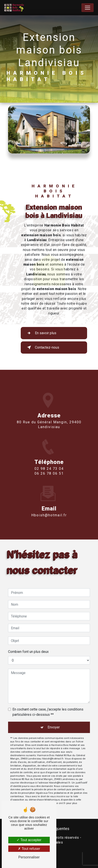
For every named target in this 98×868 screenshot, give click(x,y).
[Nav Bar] (88, 8)
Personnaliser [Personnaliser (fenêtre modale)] (29, 857)
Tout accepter (29, 840)
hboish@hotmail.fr (49, 509)
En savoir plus (41, 333)
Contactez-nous (42, 348)
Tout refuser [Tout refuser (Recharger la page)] (29, 849)
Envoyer (54, 727)
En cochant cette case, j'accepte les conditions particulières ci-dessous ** (48, 712)
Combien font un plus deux (28, 652)
